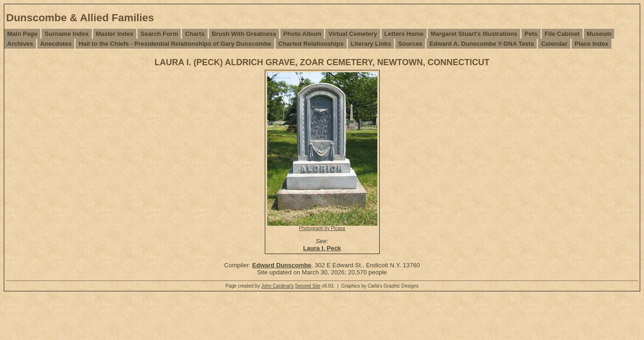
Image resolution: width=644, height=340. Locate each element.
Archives (20, 44)
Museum (599, 34)
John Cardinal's (277, 286)
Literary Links (371, 44)
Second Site (308, 286)
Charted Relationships (311, 44)
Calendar (554, 44)
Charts (195, 34)
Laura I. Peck (322, 248)
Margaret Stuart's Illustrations (474, 34)
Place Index (592, 44)
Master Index (115, 34)
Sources (410, 44)
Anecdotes (56, 44)
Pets (531, 34)
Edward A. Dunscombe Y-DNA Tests (482, 44)
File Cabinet (562, 34)
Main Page (22, 34)
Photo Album (302, 34)
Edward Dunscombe (282, 265)
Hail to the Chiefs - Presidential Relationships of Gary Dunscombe (175, 44)
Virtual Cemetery (352, 34)
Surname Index (66, 34)
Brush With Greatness (244, 34)
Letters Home (404, 34)
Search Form (159, 34)
